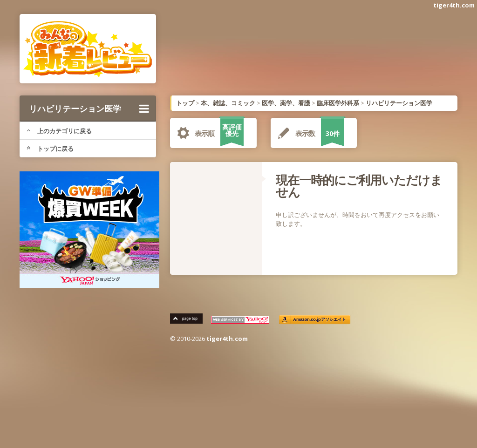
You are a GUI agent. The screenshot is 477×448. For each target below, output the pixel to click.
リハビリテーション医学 (89, 109)
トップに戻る (50, 149)
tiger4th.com (454, 5)
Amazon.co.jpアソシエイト (320, 320)
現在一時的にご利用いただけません (359, 186)
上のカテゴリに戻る (59, 131)
